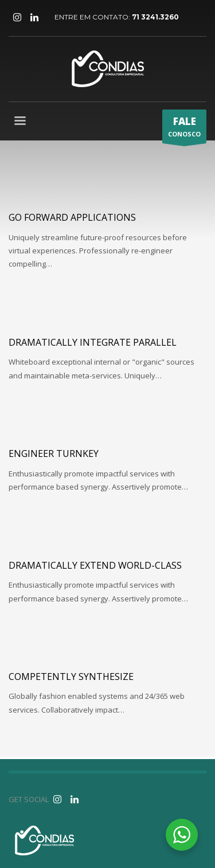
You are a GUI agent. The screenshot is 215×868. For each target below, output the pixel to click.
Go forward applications (72, 217)
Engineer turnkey (54, 453)
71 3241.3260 (155, 17)
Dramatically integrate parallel (93, 342)
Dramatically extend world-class (95, 565)
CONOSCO (184, 129)
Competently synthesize (71, 677)
